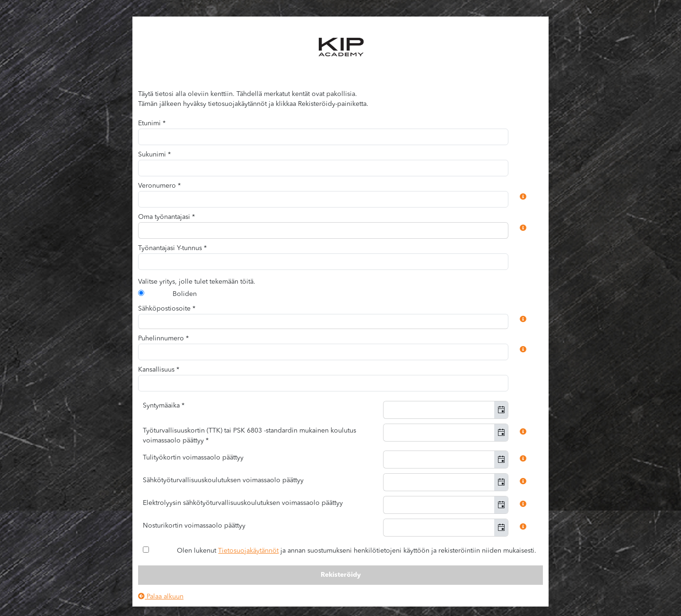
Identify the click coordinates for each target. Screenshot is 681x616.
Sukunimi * (154, 155)
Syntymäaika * (164, 406)
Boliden (185, 294)
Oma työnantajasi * (166, 217)
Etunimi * (152, 123)
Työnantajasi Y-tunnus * (172, 248)
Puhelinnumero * (163, 338)
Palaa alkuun (161, 597)
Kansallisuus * (159, 370)
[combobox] (323, 230)
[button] (501, 410)
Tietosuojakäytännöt (248, 551)
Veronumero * (159, 186)
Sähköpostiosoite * (167, 309)
